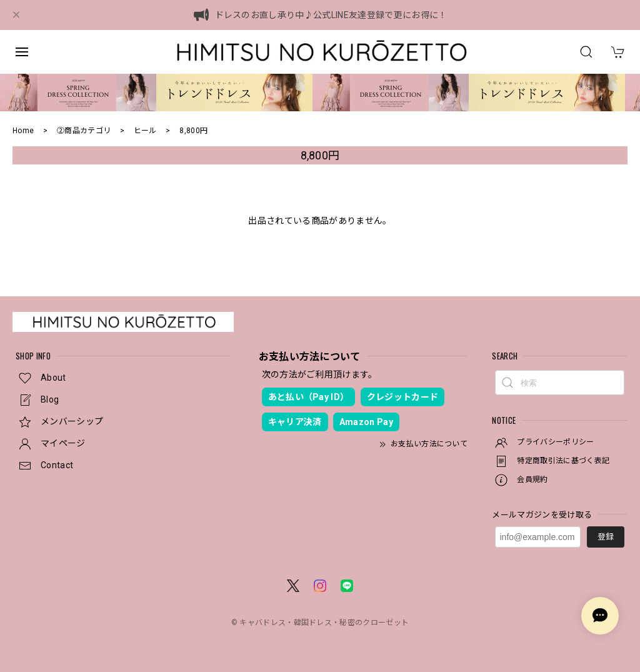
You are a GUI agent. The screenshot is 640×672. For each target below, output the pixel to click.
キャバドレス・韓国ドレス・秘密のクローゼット (324, 623)
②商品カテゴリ (84, 131)
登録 (606, 537)
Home (23, 131)
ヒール (145, 131)
